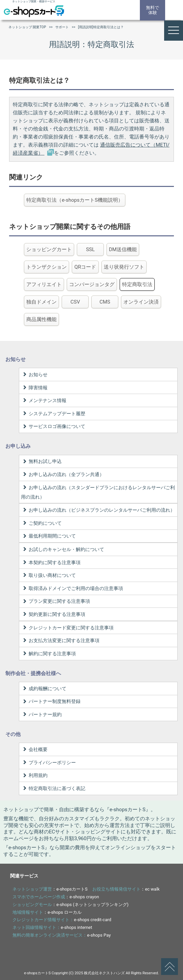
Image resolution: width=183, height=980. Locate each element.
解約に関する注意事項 (48, 654)
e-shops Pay (99, 935)
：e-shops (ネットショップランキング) (70, 905)
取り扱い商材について (48, 575)
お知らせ (34, 375)
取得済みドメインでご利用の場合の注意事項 (72, 588)
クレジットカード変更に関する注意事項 (67, 628)
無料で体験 (152, 10)
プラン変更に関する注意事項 (55, 601)
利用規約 (34, 775)
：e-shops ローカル (47, 912)
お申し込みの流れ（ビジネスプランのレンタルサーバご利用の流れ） (98, 510)
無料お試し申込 (41, 461)
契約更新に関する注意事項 (53, 614)
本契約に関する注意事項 (51, 562)
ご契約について (41, 523)
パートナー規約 (41, 714)
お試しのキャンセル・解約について (63, 549)
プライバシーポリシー (48, 762)
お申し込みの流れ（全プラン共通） (63, 474)
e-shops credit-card (93, 920)
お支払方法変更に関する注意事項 (60, 640)
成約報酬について (44, 689)
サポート (62, 27)
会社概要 (34, 749)
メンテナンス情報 (44, 400)
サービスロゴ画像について (53, 426)
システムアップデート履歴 (53, 414)
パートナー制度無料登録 (51, 701)
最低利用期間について (48, 536)
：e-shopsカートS (50, 889)
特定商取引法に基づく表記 (53, 788)
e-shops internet (76, 927)
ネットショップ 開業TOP (27, 27)
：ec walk (126, 889)
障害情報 (34, 388)
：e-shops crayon (56, 897)
